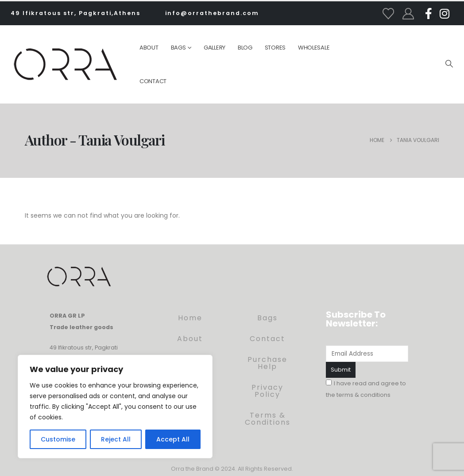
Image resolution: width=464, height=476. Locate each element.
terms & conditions (363, 395)
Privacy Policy (267, 391)
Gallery (215, 48)
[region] (115, 407)
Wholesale (314, 48)
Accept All (173, 439)
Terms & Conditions (268, 419)
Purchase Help (267, 363)
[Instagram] (445, 13)
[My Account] (408, 14)
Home (190, 318)
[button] (449, 64)
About (149, 48)
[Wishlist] (389, 14)
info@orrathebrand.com (212, 13)
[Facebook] (429, 13)
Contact (153, 81)
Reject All (116, 439)
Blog (245, 48)
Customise (58, 439)
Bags (178, 48)
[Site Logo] (65, 64)
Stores (275, 48)
